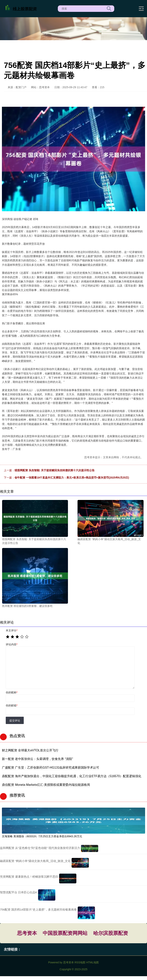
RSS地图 (80, 962)
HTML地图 (92, 962)
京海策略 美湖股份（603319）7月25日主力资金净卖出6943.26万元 (42, 836)
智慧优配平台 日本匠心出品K (19, 892)
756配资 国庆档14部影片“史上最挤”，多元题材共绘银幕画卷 (38, 909)
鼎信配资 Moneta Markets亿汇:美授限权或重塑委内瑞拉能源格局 (46, 785)
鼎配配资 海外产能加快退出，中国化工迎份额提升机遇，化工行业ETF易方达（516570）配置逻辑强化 (72, 776)
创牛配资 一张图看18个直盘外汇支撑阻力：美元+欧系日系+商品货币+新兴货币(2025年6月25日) (72, 478)
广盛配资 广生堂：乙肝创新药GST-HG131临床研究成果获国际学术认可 (51, 768)
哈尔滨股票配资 (111, 933)
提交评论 (15, 721)
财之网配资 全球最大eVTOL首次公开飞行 (30, 750)
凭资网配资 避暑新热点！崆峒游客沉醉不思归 (29, 877)
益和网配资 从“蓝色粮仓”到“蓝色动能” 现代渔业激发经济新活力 (40, 848)
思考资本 (27, 933)
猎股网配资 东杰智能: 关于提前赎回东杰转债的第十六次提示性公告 (55, 470)
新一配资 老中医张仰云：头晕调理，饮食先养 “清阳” (38, 759)
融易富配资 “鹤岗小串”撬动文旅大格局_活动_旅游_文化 (35, 861)
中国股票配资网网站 (65, 933)
